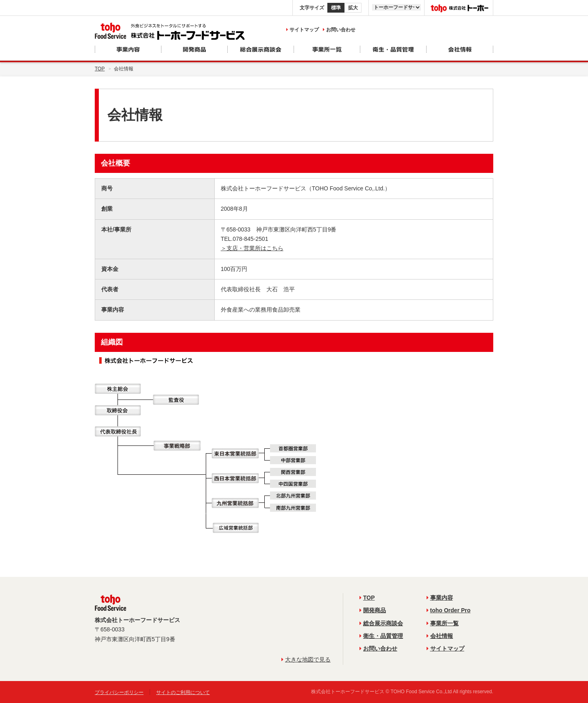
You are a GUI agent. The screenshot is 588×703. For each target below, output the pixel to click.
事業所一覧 (443, 623)
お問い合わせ (339, 30)
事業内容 (440, 598)
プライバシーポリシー (119, 692)
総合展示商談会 (381, 623)
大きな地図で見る (306, 659)
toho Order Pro (449, 610)
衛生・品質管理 (381, 636)
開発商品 (373, 610)
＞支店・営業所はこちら (252, 248)
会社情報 (440, 636)
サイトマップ (303, 30)
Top (100, 69)
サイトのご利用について (183, 692)
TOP (367, 598)
